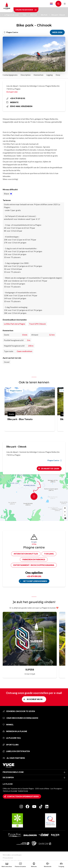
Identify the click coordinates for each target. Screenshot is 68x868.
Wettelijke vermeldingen (12, 855)
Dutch (51, 4)
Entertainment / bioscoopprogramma (34, 565)
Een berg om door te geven (19, 711)
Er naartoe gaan (50, 469)
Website (12, 102)
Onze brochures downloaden (20, 718)
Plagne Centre (15, 391)
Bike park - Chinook (58, 15)
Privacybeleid (8, 858)
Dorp (58, 75)
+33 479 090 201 (34, 576)
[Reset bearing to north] (65, 515)
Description (26, 75)
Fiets (26, 15)
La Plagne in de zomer (13, 15)
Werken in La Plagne (15, 731)
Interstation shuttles (26, 554)
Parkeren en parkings (34, 559)
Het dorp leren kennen (35, 581)
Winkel (8, 725)
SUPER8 (30, 670)
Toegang (49, 554)
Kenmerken (38, 75)
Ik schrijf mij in (35, 699)
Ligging (50, 75)
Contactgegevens (10, 75)
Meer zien (57, 32)
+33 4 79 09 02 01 (16, 98)
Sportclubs (11, 745)
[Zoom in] (65, 508)
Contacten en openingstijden (23, 796)
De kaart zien (12, 92)
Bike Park (35, 15)
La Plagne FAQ (12, 738)
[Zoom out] (65, 512)
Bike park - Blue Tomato (20, 419)
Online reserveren (26, 10)
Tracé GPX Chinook (37, 324)
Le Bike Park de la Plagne (14, 324)
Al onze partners (14, 758)
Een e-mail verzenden (19, 106)
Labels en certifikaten (16, 751)
